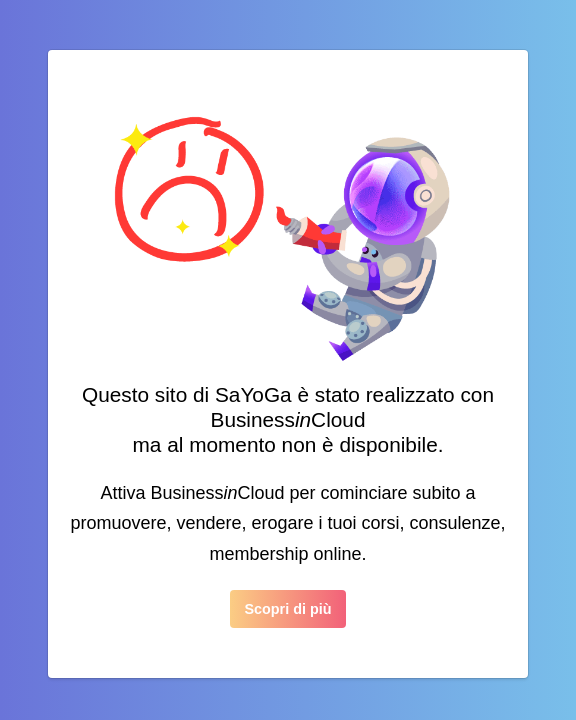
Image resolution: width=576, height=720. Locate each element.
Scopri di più (287, 609)
